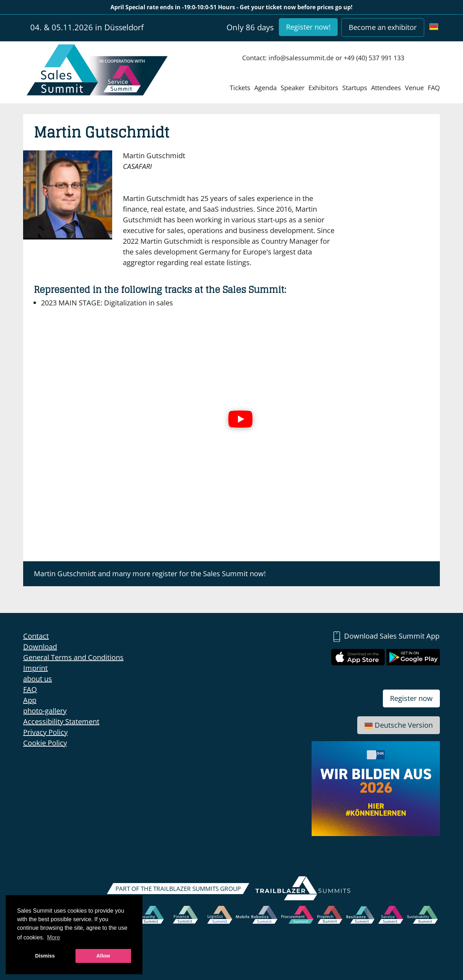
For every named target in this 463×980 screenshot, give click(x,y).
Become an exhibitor (383, 27)
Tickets (240, 88)
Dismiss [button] (45, 956)
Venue (414, 88)
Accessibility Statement (61, 721)
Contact (36, 636)
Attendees (386, 88)
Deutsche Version (399, 725)
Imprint (35, 668)
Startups (355, 88)
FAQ (434, 88)
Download (40, 647)
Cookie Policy (45, 743)
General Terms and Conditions (73, 657)
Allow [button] (103, 956)
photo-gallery (45, 711)
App (30, 700)
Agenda (266, 88)
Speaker (293, 88)
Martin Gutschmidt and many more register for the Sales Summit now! (150, 574)
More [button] (53, 937)
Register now (411, 698)
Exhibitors (323, 88)
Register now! (308, 27)
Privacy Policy (45, 732)
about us (38, 679)
